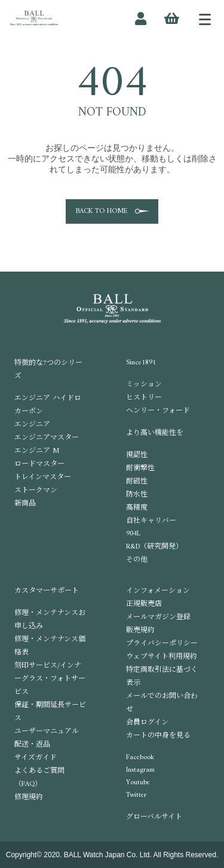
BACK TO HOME (102, 211)
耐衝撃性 (140, 469)
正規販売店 (144, 604)
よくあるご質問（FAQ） (39, 778)
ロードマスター (39, 465)
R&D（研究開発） (154, 547)
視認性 (137, 456)
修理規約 (29, 798)
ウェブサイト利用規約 (162, 657)
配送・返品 (32, 745)
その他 (137, 560)
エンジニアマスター (47, 438)
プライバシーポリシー (162, 644)
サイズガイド (36, 758)
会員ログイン (147, 723)
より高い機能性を (155, 433)
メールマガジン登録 (158, 618)
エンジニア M (37, 451)
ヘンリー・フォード (158, 411)
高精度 (137, 508)
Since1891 (141, 363)
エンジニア (32, 425)
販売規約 (140, 631)
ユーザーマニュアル (47, 732)
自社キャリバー (151, 521)
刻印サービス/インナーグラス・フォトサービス (50, 679)
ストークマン (36, 491)
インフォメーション (158, 591)
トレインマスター (43, 478)
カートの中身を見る (158, 736)
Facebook (140, 758)
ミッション (144, 385)
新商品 (25, 504)
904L (133, 534)
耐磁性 (137, 482)
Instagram (140, 770)
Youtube (138, 783)
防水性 (137, 495)
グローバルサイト (154, 817)
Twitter (136, 795)
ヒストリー (144, 398)
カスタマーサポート (47, 591)
